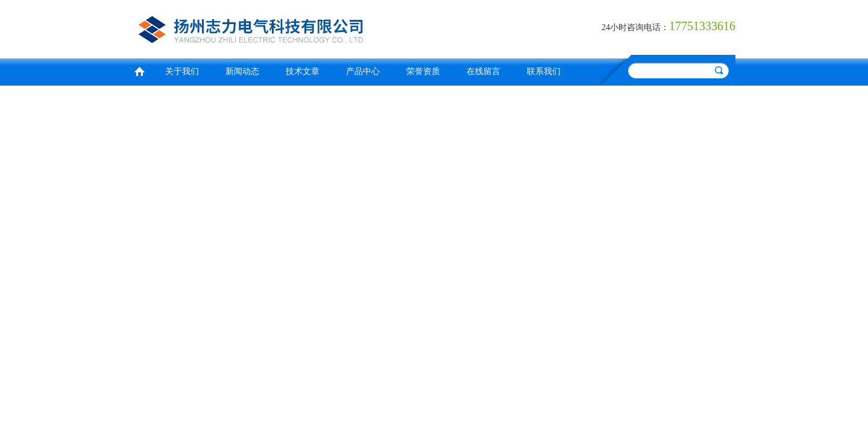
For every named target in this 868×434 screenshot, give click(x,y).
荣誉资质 (423, 71)
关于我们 (182, 71)
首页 (139, 70)
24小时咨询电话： (635, 27)
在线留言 (483, 71)
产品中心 (363, 71)
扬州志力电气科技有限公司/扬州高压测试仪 (280, 27)
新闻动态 (242, 71)
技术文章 (303, 71)
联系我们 (544, 71)
